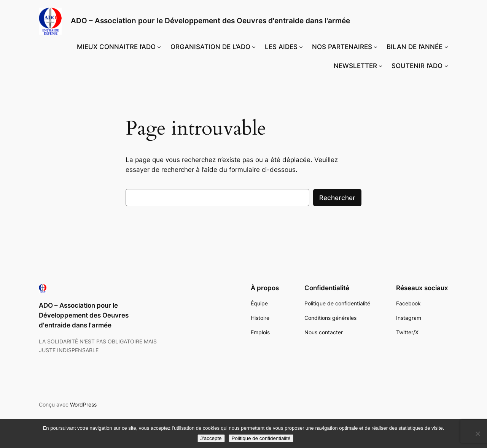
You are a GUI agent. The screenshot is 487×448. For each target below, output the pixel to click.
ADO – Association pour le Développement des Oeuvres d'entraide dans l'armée (210, 21)
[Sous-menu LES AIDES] (301, 47)
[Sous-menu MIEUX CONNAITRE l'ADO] (159, 47)
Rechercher (337, 198)
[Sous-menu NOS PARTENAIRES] (376, 47)
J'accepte (211, 438)
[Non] (477, 434)
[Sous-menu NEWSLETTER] (380, 66)
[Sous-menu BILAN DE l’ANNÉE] (446, 47)
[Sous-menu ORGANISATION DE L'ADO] (254, 47)
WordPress (83, 404)
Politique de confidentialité (261, 438)
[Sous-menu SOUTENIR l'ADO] (446, 66)
